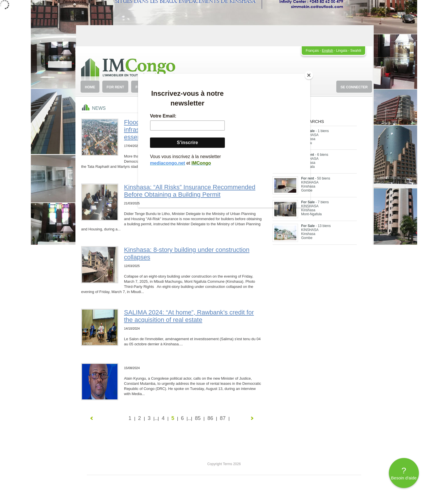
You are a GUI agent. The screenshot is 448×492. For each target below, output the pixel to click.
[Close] (309, 75)
